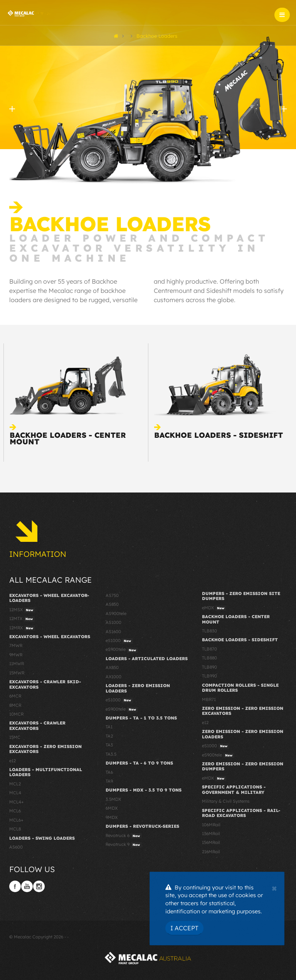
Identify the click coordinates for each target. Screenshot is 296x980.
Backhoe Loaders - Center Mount (68, 438)
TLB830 (209, 631)
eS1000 (119, 641)
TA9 (109, 781)
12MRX (22, 628)
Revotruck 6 (124, 836)
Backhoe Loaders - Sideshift (219, 435)
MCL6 (15, 811)
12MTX (22, 619)
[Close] (274, 888)
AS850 (112, 604)
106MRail (211, 825)
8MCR (15, 705)
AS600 (16, 847)
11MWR (17, 664)
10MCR (16, 714)
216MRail (211, 852)
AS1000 (114, 622)
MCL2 (15, 784)
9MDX (112, 817)
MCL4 (15, 793)
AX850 (112, 667)
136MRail (211, 834)
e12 (13, 761)
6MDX (112, 808)
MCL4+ (17, 802)
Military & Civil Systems (226, 801)
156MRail (211, 842)
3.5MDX (113, 799)
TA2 (109, 736)
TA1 (109, 727)
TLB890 (209, 667)
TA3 (109, 745)
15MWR (17, 673)
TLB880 (209, 658)
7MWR (16, 645)
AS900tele (116, 614)
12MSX (22, 610)
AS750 (112, 595)
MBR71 (209, 699)
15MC (15, 737)
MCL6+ (16, 820)
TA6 (109, 772)
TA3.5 (111, 754)
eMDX (214, 608)
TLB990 (209, 676)
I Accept (184, 928)
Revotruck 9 (124, 845)
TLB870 (209, 649)
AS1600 (113, 632)
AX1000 (114, 677)
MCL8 (15, 829)
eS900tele (122, 650)
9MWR (16, 655)
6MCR (15, 696)
